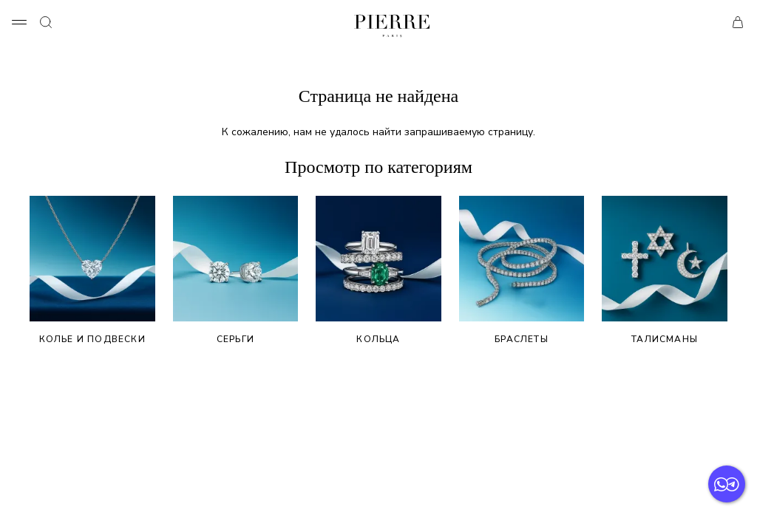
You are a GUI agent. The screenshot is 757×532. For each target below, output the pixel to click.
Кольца (378, 270)
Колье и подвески (92, 270)
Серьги (236, 270)
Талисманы (665, 270)
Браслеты (522, 270)
